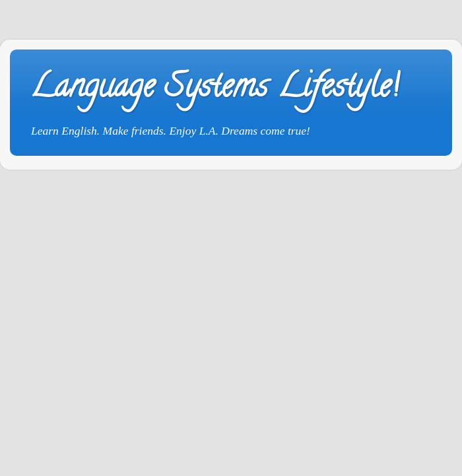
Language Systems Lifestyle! (214, 90)
